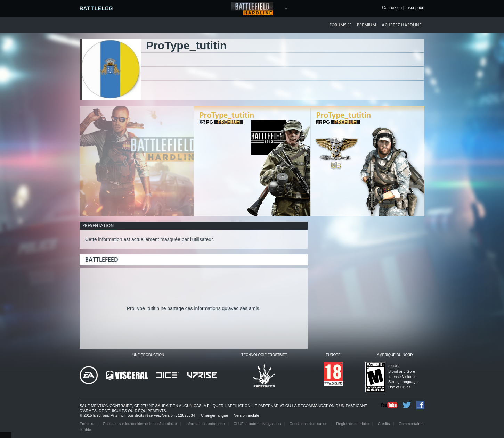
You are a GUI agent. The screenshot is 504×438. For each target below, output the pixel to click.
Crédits (384, 424)
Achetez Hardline (402, 25)
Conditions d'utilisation (308, 424)
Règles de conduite (352, 424)
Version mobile (246, 415)
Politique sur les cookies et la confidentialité (140, 424)
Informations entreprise (205, 424)
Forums (341, 25)
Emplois (87, 424)
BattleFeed (102, 260)
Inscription (415, 8)
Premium (367, 25)
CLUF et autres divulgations (257, 424)
